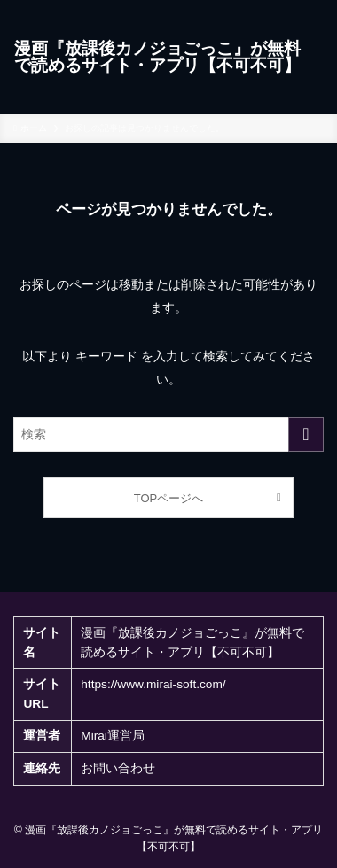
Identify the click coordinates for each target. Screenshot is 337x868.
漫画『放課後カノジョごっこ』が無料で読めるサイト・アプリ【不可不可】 (157, 57)
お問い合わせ (118, 768)
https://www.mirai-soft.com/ (153, 684)
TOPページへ (168, 498)
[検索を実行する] (306, 434)
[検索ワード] (168, 434)
